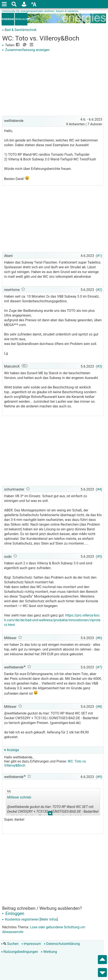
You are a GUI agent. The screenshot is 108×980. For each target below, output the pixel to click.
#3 (99, 366)
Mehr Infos (49, 919)
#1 (99, 256)
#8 (99, 707)
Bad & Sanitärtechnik (20, 30)
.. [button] (50, 814)
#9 (99, 777)
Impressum (31, 944)
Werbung (49, 952)
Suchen (10, 944)
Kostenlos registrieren (20, 919)
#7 (99, 667)
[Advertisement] (53, 85)
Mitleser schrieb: (19, 797)
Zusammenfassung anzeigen (26, 50)
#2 (99, 290)
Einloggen (13, 913)
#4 (99, 489)
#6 (99, 638)
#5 (99, 557)
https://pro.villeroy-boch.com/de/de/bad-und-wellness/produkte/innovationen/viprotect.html (52, 620)
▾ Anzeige (12, 750)
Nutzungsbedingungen (20, 952)
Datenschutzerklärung (62, 944)
